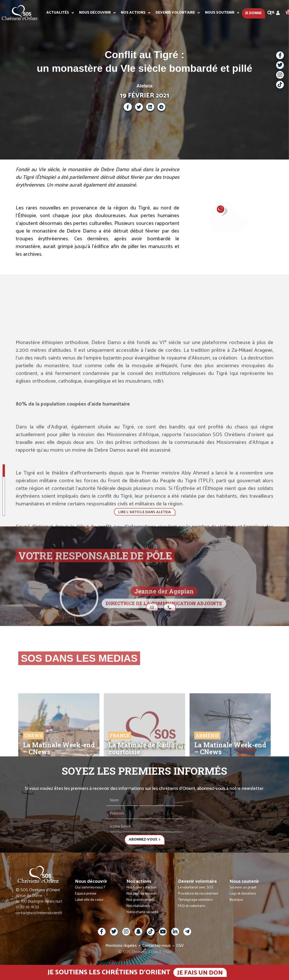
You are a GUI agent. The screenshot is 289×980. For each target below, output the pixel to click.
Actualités (60, 13)
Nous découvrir (97, 13)
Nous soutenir (222, 13)
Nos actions (136, 13)
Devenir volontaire (178, 13)
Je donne (253, 13)
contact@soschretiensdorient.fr (39, 913)
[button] (270, 13)
